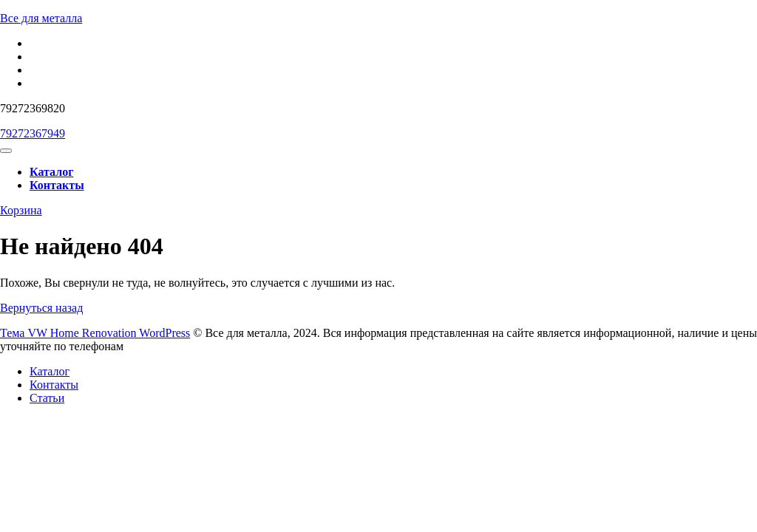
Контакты (57, 185)
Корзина (21, 210)
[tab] (6, 151)
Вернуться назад (41, 308)
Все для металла (41, 18)
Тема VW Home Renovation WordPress (95, 333)
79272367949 (33, 133)
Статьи (47, 398)
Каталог (51, 172)
